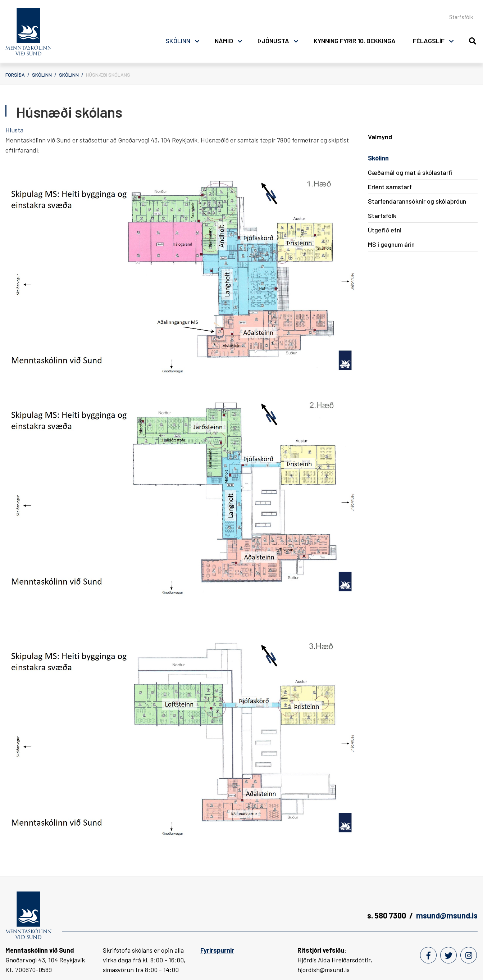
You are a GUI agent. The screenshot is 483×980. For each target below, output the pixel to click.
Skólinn (42, 75)
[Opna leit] (472, 40)
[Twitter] (448, 955)
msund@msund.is (447, 915)
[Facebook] (428, 955)
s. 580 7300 (387, 915)
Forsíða (15, 75)
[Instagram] (469, 955)
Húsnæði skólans (108, 75)
